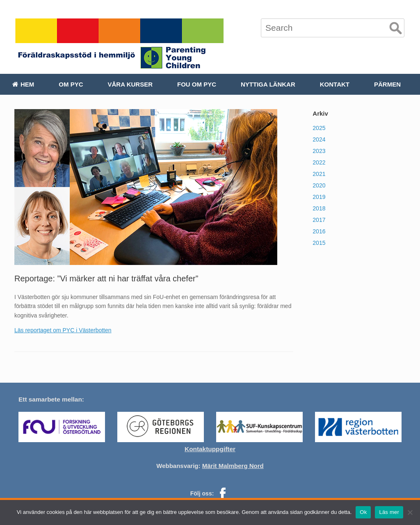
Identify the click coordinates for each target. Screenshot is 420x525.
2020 (319, 185)
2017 (319, 220)
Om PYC (71, 84)
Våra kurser (130, 84)
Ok (363, 512)
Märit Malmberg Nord (233, 466)
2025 (319, 128)
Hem (23, 84)
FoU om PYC (197, 84)
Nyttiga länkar (268, 84)
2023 (319, 151)
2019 (319, 197)
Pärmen (387, 84)
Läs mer (389, 512)
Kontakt (335, 84)
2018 (319, 208)
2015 (319, 243)
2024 (319, 139)
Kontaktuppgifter (210, 449)
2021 (319, 174)
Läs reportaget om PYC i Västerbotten (63, 330)
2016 (319, 231)
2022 (319, 162)
